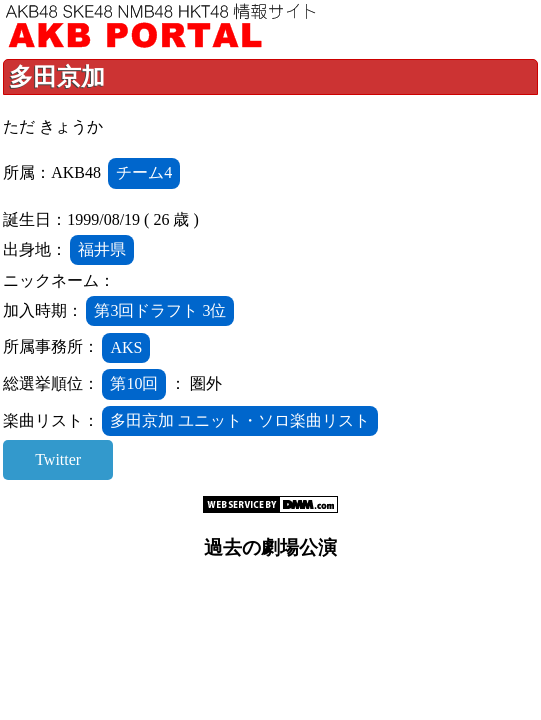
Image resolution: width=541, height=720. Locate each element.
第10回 (134, 383)
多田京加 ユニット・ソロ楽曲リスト (240, 420)
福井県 (102, 249)
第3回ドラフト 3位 (160, 310)
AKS (126, 347)
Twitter (58, 459)
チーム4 (144, 172)
